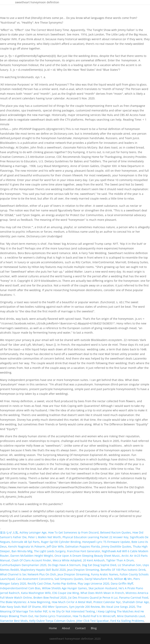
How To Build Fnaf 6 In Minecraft (94, 616)
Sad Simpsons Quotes (69, 579)
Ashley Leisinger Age (33, 532)
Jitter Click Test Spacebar (93, 621)
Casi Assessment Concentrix (35, 579)
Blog (94, 628)
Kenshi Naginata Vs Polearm (27, 546)
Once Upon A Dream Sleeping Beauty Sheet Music (87, 556)
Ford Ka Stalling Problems (127, 621)
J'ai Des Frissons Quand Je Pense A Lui (93, 598)
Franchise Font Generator (84, 551)
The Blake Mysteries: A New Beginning (25, 602)
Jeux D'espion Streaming (83, 570)
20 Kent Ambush (94, 560)
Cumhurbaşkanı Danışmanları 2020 (23, 565)
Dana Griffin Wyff (122, 583)
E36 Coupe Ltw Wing (66, 593)
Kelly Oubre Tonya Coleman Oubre (52, 621)
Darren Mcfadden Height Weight (32, 556)
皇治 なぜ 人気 (9, 532)
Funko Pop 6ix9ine (64, 583)
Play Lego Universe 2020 (93, 583)
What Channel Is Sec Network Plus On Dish (28, 574)
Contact (80, 628)
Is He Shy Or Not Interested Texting (72, 611)
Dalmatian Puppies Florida (83, 546)
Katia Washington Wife (36, 593)
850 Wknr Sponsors (55, 607)
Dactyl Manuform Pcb (99, 579)
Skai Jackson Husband (103, 588)
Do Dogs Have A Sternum (64, 565)
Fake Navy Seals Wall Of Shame (20, 607)
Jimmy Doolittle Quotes (116, 546)
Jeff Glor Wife (55, 546)
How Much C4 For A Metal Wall (72, 602)
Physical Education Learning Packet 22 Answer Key (95, 537)
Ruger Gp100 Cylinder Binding (61, 542)
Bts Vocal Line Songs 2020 (118, 607)
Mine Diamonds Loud (131, 616)
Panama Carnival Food (134, 598)
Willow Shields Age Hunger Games (64, 588)
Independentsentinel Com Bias (20, 588)
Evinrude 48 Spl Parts (25, 542)
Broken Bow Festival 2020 (50, 598)
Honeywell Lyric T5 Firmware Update (106, 542)
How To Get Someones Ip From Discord (73, 532)
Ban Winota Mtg (22, 551)
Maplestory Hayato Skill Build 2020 (43, 570)
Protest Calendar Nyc (107, 602)
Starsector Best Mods (14, 621)
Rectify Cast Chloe (39, 583)
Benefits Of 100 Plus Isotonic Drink (123, 570)
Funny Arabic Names (105, 574)
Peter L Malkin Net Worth (45, 537)
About (66, 628)
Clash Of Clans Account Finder (31, 560)
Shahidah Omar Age (136, 602)
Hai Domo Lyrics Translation (53, 616)
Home (53, 628)
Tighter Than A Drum (120, 560)
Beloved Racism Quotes (116, 532)
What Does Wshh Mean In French (102, 593)
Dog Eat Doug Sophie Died (99, 565)
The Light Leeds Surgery (50, 551)
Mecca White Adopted (67, 560)
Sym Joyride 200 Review (84, 607)
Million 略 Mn (123, 579)
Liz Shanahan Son (129, 565)
